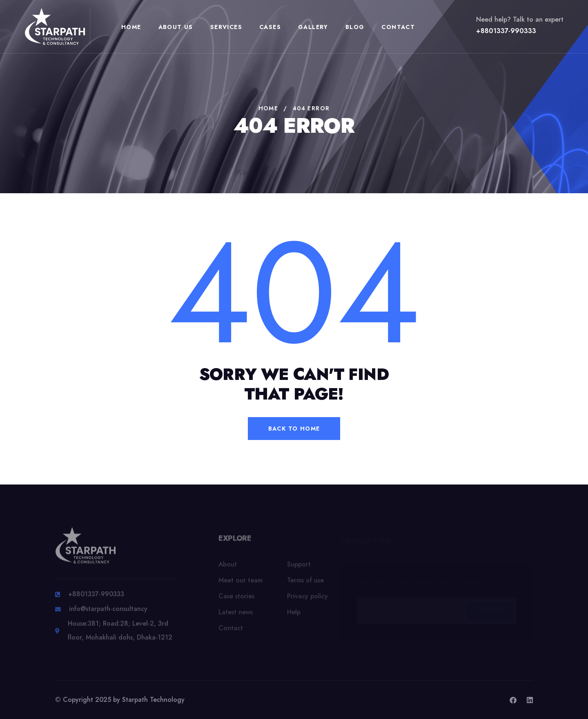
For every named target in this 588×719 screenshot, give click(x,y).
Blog (355, 27)
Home (131, 27)
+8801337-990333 (506, 31)
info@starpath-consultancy (108, 612)
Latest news (236, 615)
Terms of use (305, 583)
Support (299, 567)
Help (294, 615)
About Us (176, 27)
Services (226, 27)
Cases (270, 27)
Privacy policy (307, 599)
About (228, 567)
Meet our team (241, 583)
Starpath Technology (153, 700)
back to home (294, 429)
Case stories (236, 599)
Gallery (313, 27)
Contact (398, 27)
